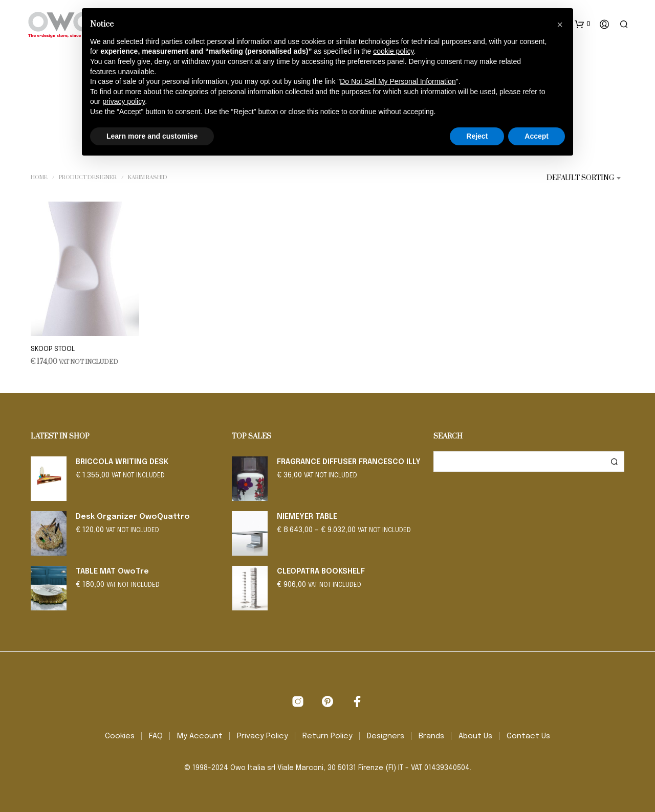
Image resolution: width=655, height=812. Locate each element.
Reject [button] (477, 136)
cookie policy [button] (393, 51)
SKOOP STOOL (53, 349)
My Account (200, 736)
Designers (386, 736)
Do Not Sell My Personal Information (398, 81)
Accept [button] (537, 136)
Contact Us (528, 736)
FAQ (156, 736)
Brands (431, 736)
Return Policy (327, 736)
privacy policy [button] (124, 101)
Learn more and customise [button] (152, 136)
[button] (583, 25)
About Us (475, 736)
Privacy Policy (263, 736)
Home (39, 178)
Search (614, 462)
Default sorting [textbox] (580, 178)
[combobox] (572, 178)
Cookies (120, 736)
